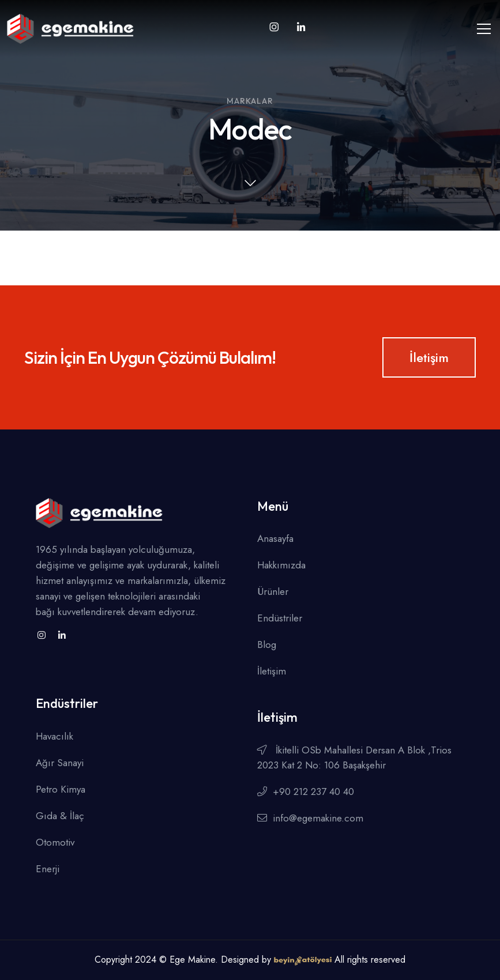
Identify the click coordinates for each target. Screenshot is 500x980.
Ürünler (273, 591)
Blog (267, 644)
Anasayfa (275, 538)
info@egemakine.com (310, 818)
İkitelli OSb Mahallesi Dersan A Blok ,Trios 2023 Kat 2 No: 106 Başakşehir (354, 757)
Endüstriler (280, 618)
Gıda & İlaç (60, 816)
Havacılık (54, 736)
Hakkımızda (281, 565)
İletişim (429, 357)
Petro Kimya (61, 789)
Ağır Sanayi (60, 763)
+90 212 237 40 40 (306, 791)
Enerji (48, 869)
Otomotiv (55, 842)
